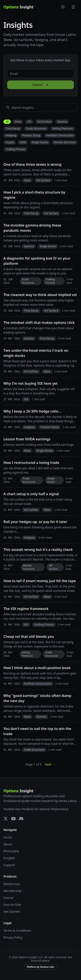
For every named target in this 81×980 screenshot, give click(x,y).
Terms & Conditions (17, 930)
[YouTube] (13, 819)
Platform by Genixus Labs (40, 967)
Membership (13, 891)
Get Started (12, 911)
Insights (9, 858)
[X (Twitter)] (6, 819)
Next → (50, 764)
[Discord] (21, 819)
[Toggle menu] (73, 7)
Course (8, 898)
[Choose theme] (63, 7)
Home (8, 837)
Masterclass (12, 884)
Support (9, 865)
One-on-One (12, 905)
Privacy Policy (13, 937)
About (8, 844)
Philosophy (11, 851)
